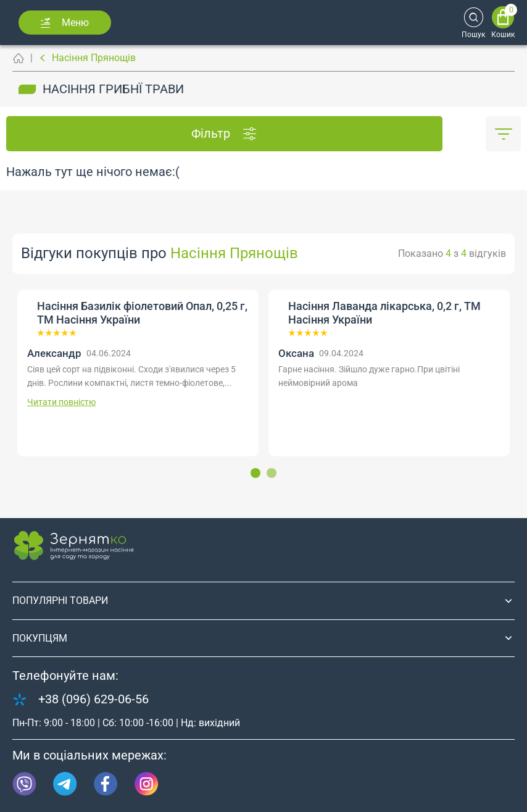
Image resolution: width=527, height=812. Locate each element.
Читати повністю (61, 402)
